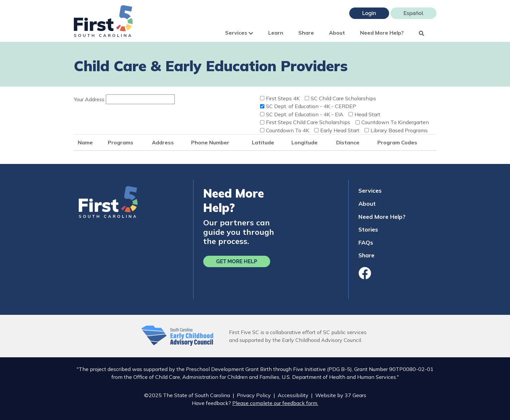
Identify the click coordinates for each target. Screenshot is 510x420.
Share (306, 33)
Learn (276, 33)
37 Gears (355, 395)
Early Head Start (340, 130)
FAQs (366, 242)
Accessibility (293, 395)
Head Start (367, 114)
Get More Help (237, 261)
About (337, 33)
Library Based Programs (399, 130)
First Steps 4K (283, 98)
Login (369, 13)
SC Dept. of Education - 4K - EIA (305, 114)
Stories (368, 229)
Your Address (89, 99)
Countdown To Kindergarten (395, 122)
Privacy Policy (254, 395)
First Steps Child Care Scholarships (308, 122)
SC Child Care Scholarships (343, 98)
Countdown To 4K (288, 130)
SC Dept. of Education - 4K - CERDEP (311, 106)
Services (239, 33)
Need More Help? (382, 33)
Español (413, 13)
